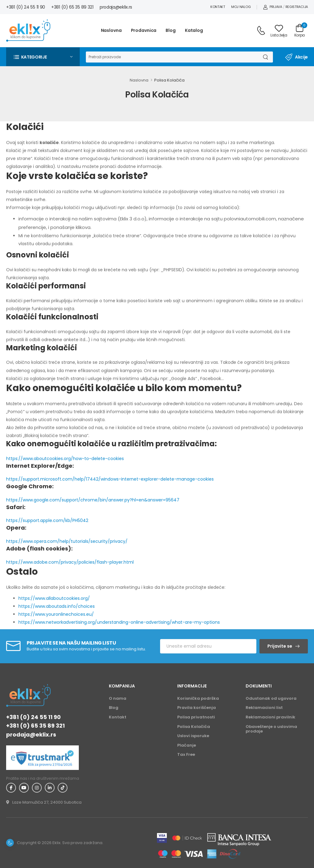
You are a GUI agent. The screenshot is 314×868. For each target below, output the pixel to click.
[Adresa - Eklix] (44, 802)
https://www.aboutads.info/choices (57, 606)
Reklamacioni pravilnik (270, 717)
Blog (171, 30)
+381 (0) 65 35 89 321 (72, 7)
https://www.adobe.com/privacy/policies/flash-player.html (70, 562)
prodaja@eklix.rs (116, 7)
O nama (118, 698)
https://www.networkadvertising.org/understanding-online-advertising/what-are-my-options (119, 622)
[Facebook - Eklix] (11, 788)
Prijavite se (280, 646)
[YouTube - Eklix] (24, 788)
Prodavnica (144, 30)
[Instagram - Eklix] (37, 788)
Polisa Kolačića (169, 80)
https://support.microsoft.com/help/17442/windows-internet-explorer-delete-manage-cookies (110, 479)
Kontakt (218, 7)
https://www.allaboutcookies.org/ (54, 598)
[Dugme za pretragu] (265, 57)
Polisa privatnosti (196, 717)
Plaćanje (187, 745)
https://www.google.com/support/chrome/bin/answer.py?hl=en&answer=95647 (93, 500)
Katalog (194, 30)
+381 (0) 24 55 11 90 (26, 7)
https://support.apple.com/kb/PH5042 (47, 520)
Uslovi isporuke (193, 736)
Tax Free (186, 754)
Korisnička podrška (198, 698)
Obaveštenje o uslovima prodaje (271, 729)
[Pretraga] (172, 57)
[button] (43, 57)
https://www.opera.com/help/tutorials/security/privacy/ (67, 541)
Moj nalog (241, 7)
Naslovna (111, 30)
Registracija (297, 7)
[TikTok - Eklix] (63, 788)
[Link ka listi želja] (279, 31)
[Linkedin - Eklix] (50, 788)
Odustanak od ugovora (271, 698)
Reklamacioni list (264, 708)
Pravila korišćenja (197, 708)
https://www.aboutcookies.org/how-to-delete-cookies (65, 459)
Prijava (273, 7)
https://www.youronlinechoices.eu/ (56, 614)
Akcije (297, 57)
